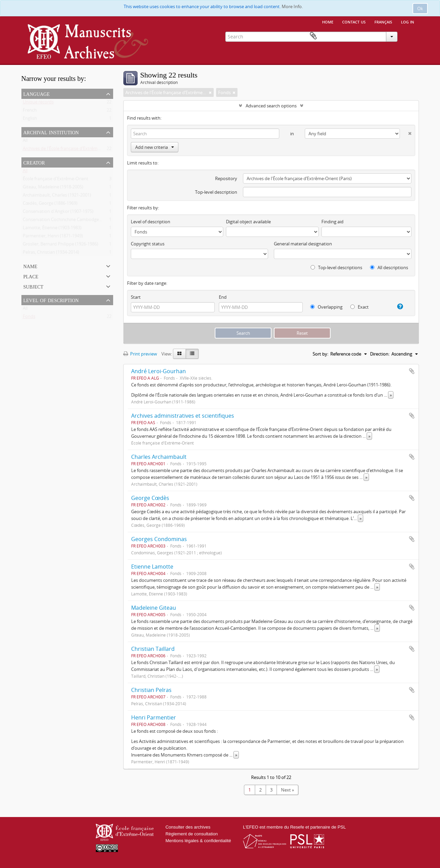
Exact (359, 307)
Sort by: (320, 354)
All (25, 142)
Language (37, 93)
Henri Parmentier (154, 717)
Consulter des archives (188, 827)
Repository (226, 178)
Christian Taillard (153, 649)
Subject (33, 286)
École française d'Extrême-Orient (56, 180)
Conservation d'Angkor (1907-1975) (58, 213)
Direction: (380, 354)
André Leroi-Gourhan (159, 371)
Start (136, 297)
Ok (420, 8)
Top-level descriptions (336, 267)
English (30, 120)
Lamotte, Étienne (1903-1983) (52, 229)
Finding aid (332, 222)
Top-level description (216, 192)
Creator (34, 162)
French (30, 111)
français (383, 21)
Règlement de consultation (192, 834)
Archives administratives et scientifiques (183, 416)
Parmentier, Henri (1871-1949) (53, 237)
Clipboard (409, 36)
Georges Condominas (159, 539)
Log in (408, 21)
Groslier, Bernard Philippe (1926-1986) (60, 245)
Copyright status (148, 244)
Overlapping (326, 307)
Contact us (354, 21)
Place (31, 276)
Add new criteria (155, 147)
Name (30, 266)
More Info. (292, 6)
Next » (287, 790)
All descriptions (389, 267)
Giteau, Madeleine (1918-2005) (53, 188)
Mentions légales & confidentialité (198, 841)
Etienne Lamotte (152, 567)
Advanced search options (271, 106)
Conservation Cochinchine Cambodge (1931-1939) (73, 221)
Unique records (38, 103)
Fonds (29, 318)
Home (328, 21)
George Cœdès (150, 498)
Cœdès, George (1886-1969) (50, 205)
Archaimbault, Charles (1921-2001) (57, 196)
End (223, 297)
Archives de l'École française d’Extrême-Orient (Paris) (75, 150)
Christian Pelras (151, 690)
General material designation (303, 244)
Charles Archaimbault (159, 457)
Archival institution (51, 132)
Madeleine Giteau (154, 608)
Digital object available (248, 222)
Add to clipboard (412, 371)
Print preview (140, 354)
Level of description (51, 300)
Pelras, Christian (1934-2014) (51, 254)
